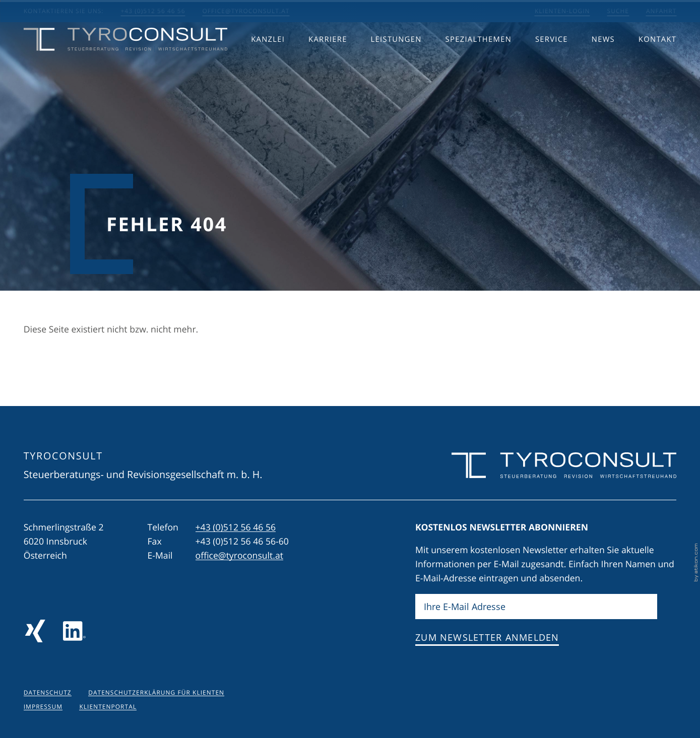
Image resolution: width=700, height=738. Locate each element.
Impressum (43, 707)
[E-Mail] (536, 607)
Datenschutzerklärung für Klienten (156, 693)
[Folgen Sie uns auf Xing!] (35, 631)
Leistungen (396, 59)
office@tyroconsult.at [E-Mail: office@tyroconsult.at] (246, 11)
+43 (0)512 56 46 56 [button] (153, 11)
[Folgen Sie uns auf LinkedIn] (74, 631)
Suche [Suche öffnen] (618, 11)
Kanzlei (268, 59)
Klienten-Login (562, 11)
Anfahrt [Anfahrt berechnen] (661, 11)
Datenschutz (48, 693)
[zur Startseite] (126, 60)
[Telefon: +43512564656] (236, 527)
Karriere (328, 59)
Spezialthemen (479, 59)
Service (552, 59)
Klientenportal (108, 707)
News (603, 59)
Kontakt (657, 59)
